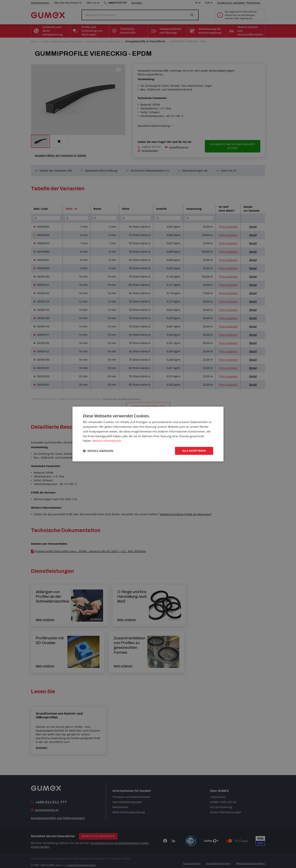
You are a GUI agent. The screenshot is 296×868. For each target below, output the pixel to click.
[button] (98, 451)
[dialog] (148, 434)
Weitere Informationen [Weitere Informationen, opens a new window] (107, 440)
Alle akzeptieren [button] (193, 451)
